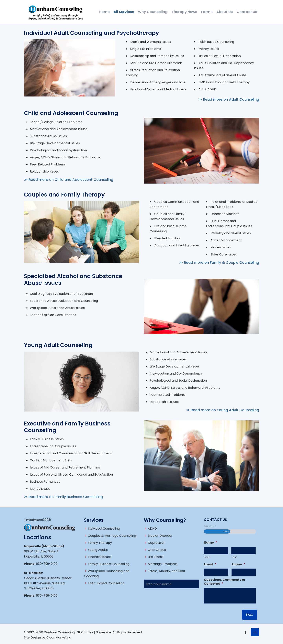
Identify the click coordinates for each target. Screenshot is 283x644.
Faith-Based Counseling (106, 583)
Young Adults (98, 550)
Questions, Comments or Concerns (225, 582)
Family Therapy (100, 543)
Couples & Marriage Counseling (112, 536)
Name (210, 543)
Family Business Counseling (109, 564)
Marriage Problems (163, 564)
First (207, 557)
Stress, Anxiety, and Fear (167, 571)
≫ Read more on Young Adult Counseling (223, 410)
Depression (157, 543)
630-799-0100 (47, 564)
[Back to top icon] (255, 632)
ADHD (152, 529)
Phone (238, 565)
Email (210, 565)
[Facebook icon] (245, 632)
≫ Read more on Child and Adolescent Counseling (69, 180)
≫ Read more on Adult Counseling (229, 99)
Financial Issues (100, 557)
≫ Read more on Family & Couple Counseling (219, 262)
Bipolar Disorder (160, 536)
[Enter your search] (171, 584)
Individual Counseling (104, 529)
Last (234, 557)
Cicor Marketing (59, 637)
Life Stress (156, 557)
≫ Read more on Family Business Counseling (63, 497)
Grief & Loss (157, 550)
